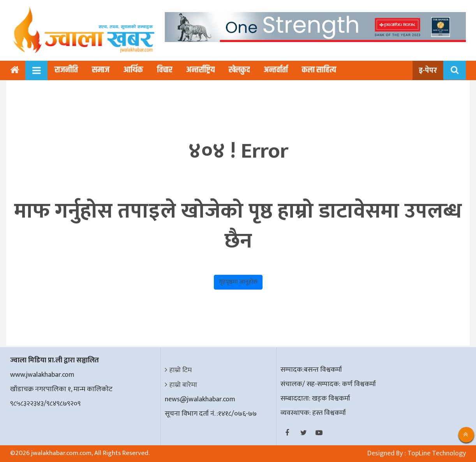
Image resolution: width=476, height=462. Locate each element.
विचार (165, 70)
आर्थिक (133, 70)
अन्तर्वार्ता (276, 70)
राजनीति (66, 70)
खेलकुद (239, 70)
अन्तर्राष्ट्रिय (200, 70)
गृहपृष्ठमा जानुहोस (238, 282)
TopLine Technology (437, 453)
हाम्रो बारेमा (183, 385)
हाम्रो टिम (181, 370)
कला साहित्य (319, 70)
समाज (101, 70)
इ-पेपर (428, 70)
